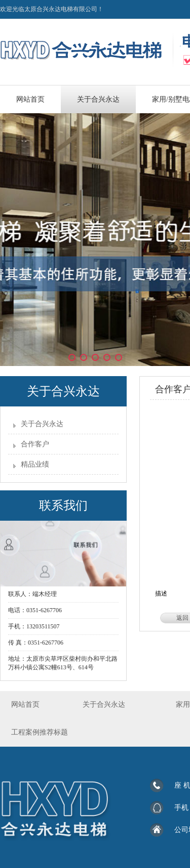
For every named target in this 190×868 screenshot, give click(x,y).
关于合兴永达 (42, 424)
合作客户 (35, 444)
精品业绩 (35, 464)
